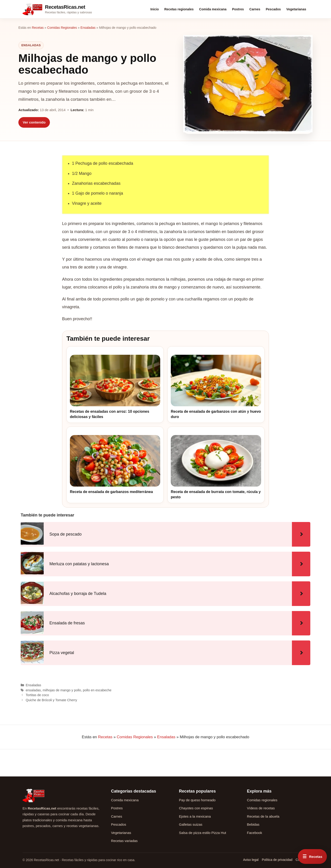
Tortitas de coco (37, 695)
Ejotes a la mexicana (195, 816)
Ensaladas (88, 28)
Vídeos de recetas (261, 808)
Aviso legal (251, 860)
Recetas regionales (179, 9)
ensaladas (33, 690)
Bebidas (253, 824)
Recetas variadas (124, 841)
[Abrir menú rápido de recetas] (312, 856)
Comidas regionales (262, 800)
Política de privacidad (277, 860)
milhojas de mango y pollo (62, 690)
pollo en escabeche (97, 690)
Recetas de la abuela (263, 816)
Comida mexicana (213, 9)
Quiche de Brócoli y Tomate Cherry (51, 700)
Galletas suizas (191, 824)
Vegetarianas (296, 9)
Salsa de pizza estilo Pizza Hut (203, 833)
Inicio (155, 9)
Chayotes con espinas (196, 808)
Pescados (273, 9)
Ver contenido (34, 122)
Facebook (254, 833)
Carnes (255, 9)
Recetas (38, 28)
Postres (238, 9)
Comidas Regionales (62, 28)
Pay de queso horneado (197, 800)
